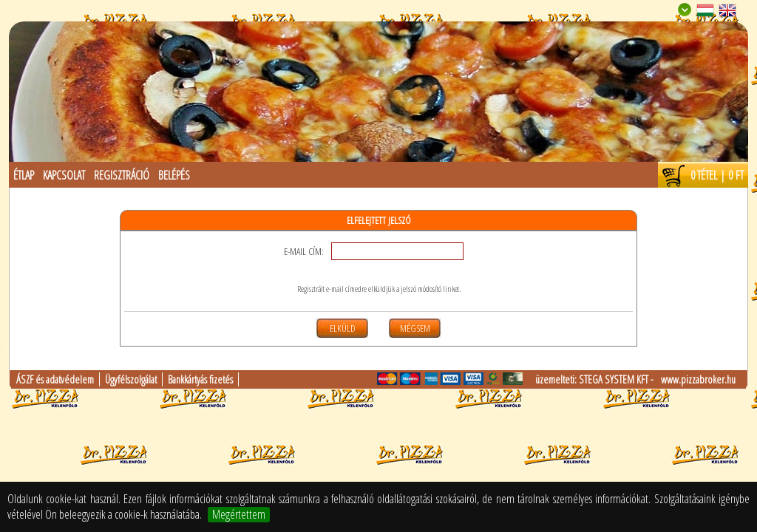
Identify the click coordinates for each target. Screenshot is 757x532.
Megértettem (239, 515)
